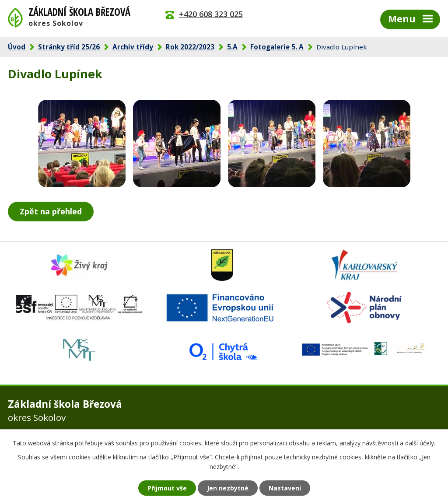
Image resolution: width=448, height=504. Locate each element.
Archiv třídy (133, 47)
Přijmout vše (167, 488)
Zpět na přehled (51, 211)
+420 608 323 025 (211, 14)
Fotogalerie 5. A (277, 47)
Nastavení (285, 488)
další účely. (420, 443)
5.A (232, 47)
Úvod (17, 47)
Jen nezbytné (228, 488)
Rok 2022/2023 (190, 47)
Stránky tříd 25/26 (69, 47)
